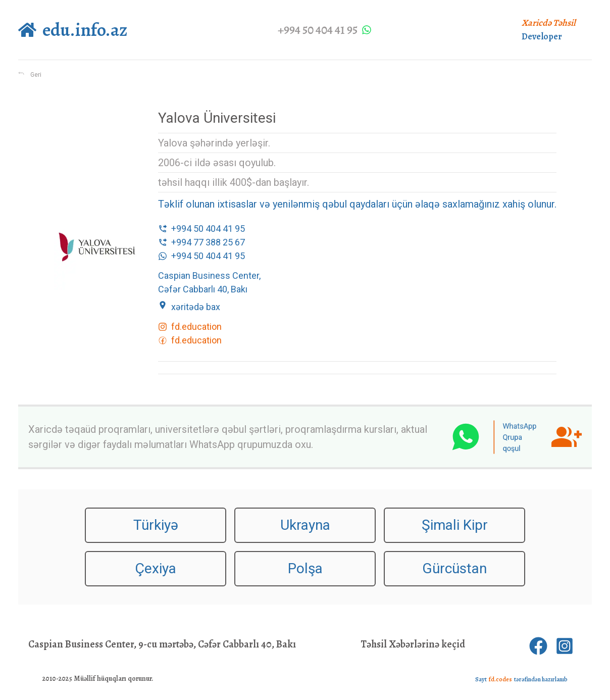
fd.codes (500, 679)
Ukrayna (305, 525)
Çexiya (156, 568)
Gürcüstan (454, 568)
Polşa (305, 568)
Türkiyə (156, 525)
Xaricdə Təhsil (549, 23)
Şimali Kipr (455, 525)
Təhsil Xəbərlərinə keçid (413, 644)
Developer (542, 36)
